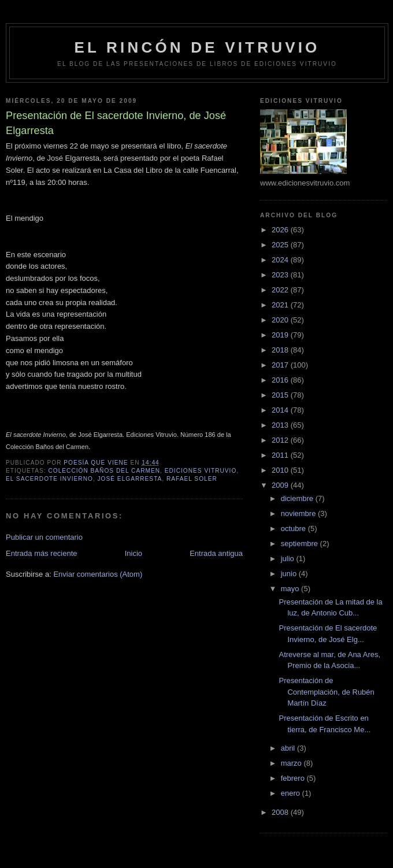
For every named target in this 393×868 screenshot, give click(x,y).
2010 (281, 470)
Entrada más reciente (42, 553)
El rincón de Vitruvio (197, 47)
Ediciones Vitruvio (201, 471)
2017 (281, 365)
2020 (281, 320)
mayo (291, 589)
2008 (281, 812)
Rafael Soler (192, 479)
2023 (281, 275)
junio (290, 574)
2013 (281, 425)
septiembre (301, 544)
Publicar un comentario (44, 537)
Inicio (134, 553)
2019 (281, 335)
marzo (292, 763)
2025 (281, 245)
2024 (281, 260)
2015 (281, 395)
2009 (281, 485)
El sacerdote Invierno (49, 479)
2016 (281, 380)
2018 (281, 350)
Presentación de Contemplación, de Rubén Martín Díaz (326, 692)
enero (292, 793)
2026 (281, 230)
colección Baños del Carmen (104, 471)
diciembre (298, 498)
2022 (281, 290)
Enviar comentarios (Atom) (98, 574)
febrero (294, 778)
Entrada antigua (216, 553)
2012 (281, 440)
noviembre (299, 513)
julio (289, 559)
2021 (281, 305)
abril (289, 748)
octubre (294, 528)
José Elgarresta (130, 479)
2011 (281, 455)
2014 (281, 410)
